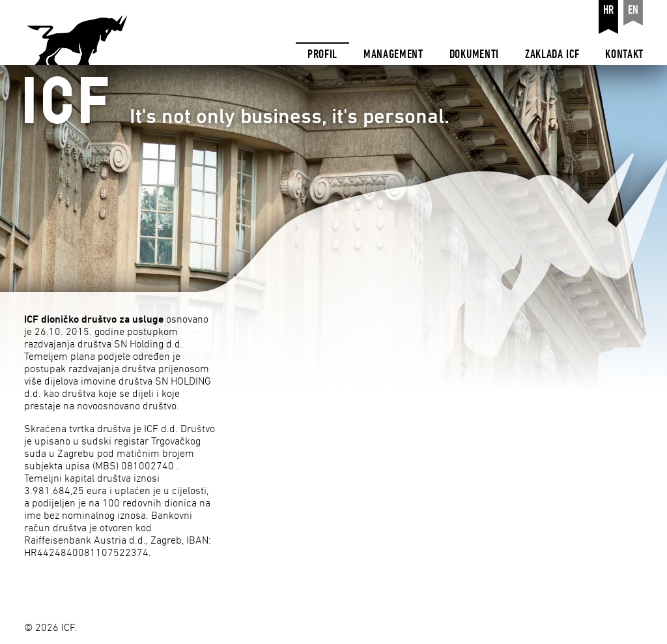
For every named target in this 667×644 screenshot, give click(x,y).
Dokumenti (474, 54)
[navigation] (470, 33)
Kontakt (624, 54)
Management (393, 54)
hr (608, 10)
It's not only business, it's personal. (225, 102)
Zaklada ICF (552, 54)
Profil (322, 54)
